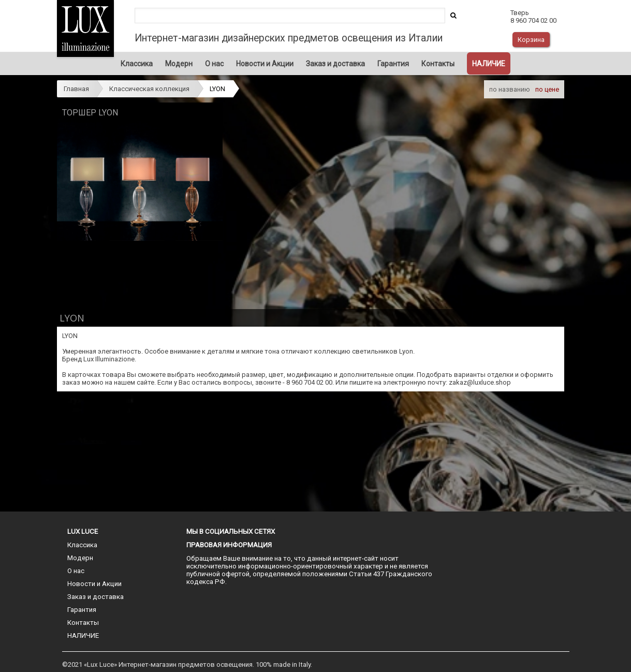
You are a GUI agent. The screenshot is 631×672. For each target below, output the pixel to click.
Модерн (179, 64)
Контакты (438, 64)
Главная (76, 89)
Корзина (531, 40)
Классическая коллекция (149, 89)
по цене (547, 89)
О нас (214, 64)
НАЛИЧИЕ (489, 64)
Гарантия (393, 64)
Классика (137, 64)
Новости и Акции (265, 64)
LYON (217, 89)
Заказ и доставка (335, 64)
